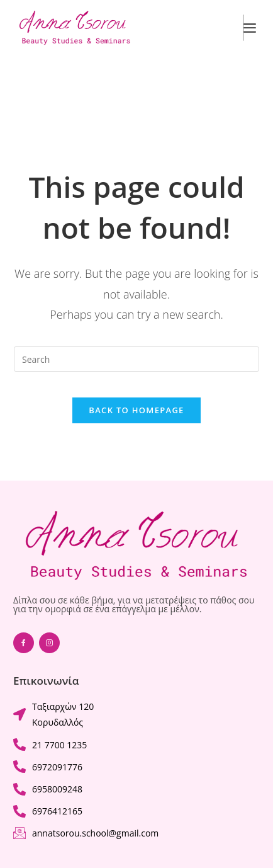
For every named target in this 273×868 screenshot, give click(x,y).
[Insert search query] (136, 359)
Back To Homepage (136, 410)
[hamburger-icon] (243, 28)
